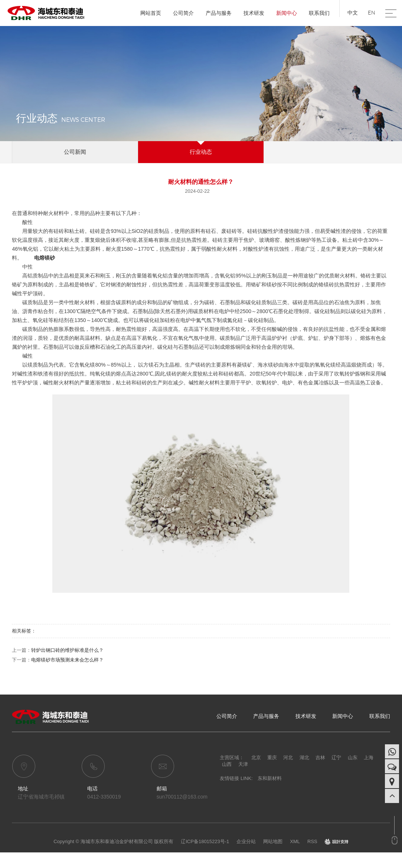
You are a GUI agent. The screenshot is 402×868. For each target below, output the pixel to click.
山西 (227, 764)
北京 (256, 758)
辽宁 (336, 758)
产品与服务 (219, 13)
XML (295, 841)
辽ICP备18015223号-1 (205, 841)
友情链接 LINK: (236, 778)
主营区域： (232, 758)
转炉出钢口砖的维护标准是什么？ (67, 650)
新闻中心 (287, 13)
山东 (353, 758)
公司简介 (183, 13)
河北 (288, 758)
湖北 (304, 758)
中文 (353, 13)
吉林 (320, 758)
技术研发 (254, 13)
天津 (243, 764)
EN (372, 13)
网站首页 (151, 13)
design (337, 841)
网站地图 (273, 841)
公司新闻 (75, 152)
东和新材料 (270, 778)
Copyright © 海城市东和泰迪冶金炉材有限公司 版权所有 (113, 841)
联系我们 (319, 13)
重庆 (272, 758)
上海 (369, 758)
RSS (312, 841)
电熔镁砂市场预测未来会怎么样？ (67, 660)
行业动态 (201, 152)
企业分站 (246, 841)
